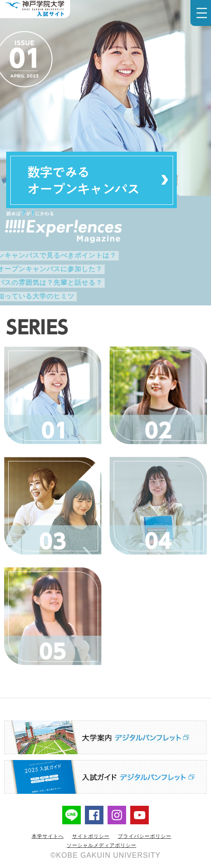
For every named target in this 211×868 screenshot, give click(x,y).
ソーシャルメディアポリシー (102, 845)
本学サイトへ (48, 836)
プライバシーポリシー (145, 836)
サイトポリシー (91, 836)
